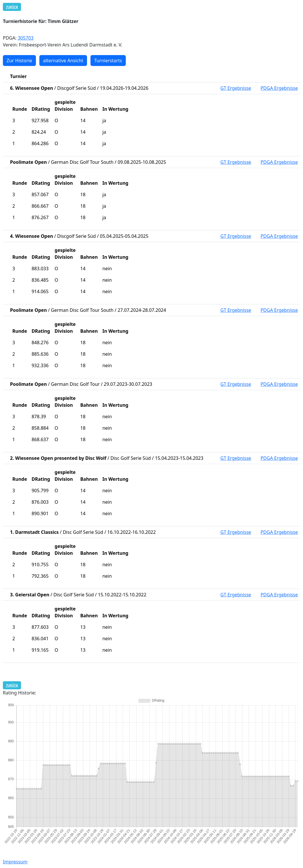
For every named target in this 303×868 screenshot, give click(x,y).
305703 (26, 38)
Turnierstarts (108, 61)
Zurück (12, 7)
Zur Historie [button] (19, 61)
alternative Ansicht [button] (63, 61)
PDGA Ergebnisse (279, 88)
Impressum (15, 862)
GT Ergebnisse (236, 88)
